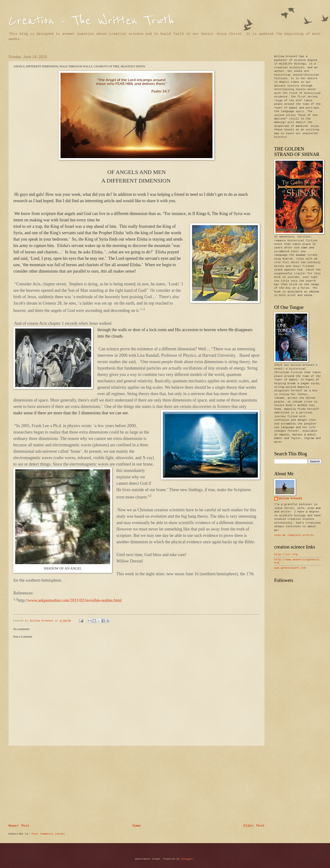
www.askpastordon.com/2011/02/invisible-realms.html (75, 600)
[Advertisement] (137, 785)
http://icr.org (286, 554)
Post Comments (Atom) (48, 834)
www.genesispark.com (290, 568)
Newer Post (19, 826)
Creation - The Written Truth (91, 21)
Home (137, 826)
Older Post (254, 826)
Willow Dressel (291, 498)
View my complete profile (294, 535)
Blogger (187, 859)
